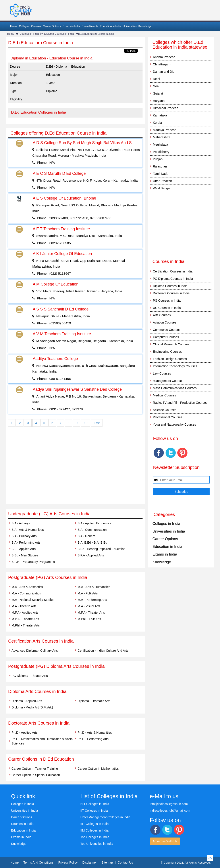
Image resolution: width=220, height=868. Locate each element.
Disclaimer (90, 862)
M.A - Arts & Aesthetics (27, 587)
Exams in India (71, 26)
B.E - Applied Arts (24, 549)
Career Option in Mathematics (98, 769)
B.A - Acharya (21, 523)
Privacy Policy (68, 862)
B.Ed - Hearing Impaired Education (101, 549)
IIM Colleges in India (94, 830)
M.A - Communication (26, 593)
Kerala (157, 123)
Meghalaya (161, 145)
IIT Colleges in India (94, 811)
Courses (36, 26)
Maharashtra (162, 137)
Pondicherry (161, 152)
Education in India (111, 26)
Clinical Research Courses (171, 344)
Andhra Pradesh (164, 57)
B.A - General (87, 536)
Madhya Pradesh (165, 130)
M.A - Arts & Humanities (94, 587)
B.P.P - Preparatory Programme (33, 562)
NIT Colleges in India (95, 804)
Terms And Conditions (39, 862)
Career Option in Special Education (36, 775)
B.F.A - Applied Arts (91, 555)
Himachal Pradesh (166, 108)
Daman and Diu (164, 72)
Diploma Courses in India (59, 34)
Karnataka (160, 115)
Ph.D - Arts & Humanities (95, 733)
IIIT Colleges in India (94, 824)
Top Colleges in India (95, 837)
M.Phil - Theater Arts (26, 625)
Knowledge (145, 26)
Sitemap (107, 862)
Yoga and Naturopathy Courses (175, 424)
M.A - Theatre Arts (24, 606)
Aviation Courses (165, 322)
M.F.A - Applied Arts (25, 613)
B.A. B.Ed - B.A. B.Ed (92, 542)
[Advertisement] (75, 471)
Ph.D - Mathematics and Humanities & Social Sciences (42, 741)
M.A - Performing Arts (92, 600)
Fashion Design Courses (170, 359)
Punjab (158, 159)
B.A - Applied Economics (94, 523)
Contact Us (125, 862)
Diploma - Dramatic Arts (94, 701)
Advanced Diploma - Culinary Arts (35, 651)
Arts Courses (162, 315)
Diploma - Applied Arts (27, 701)
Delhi (156, 79)
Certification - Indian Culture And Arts (103, 651)
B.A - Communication (92, 530)
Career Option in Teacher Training (35, 769)
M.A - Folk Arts (88, 593)
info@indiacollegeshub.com (169, 804)
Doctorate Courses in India (171, 293)
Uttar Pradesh (162, 181)
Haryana (159, 101)
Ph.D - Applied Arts (25, 733)
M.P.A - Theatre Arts (25, 619)
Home (14, 26)
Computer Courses (166, 337)
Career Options (52, 26)
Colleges (24, 26)
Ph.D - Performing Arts (93, 739)
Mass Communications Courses (175, 388)
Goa (156, 86)
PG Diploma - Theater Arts (30, 676)
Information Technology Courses (175, 366)
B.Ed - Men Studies (25, 555)
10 (86, 423)
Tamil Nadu (161, 174)
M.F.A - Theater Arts (91, 613)
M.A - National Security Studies (33, 600)
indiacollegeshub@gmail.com (170, 811)
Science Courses (165, 410)
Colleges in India (166, 524)
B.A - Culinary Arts (24, 536)
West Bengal (162, 188)
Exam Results (90, 26)
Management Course (167, 381)
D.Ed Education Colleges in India (39, 112)
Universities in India (169, 531)
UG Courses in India (167, 308)
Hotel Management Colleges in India (105, 817)
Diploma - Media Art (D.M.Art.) (32, 707)
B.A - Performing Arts (26, 542)
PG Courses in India (167, 301)
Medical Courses (164, 395)
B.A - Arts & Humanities (28, 530)
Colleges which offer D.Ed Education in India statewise (180, 45)
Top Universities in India (97, 844)
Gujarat (158, 93)
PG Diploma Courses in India (173, 279)
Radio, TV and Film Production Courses (180, 403)
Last (97, 423)
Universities (130, 26)
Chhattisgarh (162, 64)
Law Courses (162, 373)
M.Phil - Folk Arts (89, 619)
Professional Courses (168, 417)
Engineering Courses (167, 352)
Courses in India (29, 34)
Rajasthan (160, 166)
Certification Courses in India (173, 271)
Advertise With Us (165, 841)
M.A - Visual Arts (89, 606)
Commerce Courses (167, 330)
